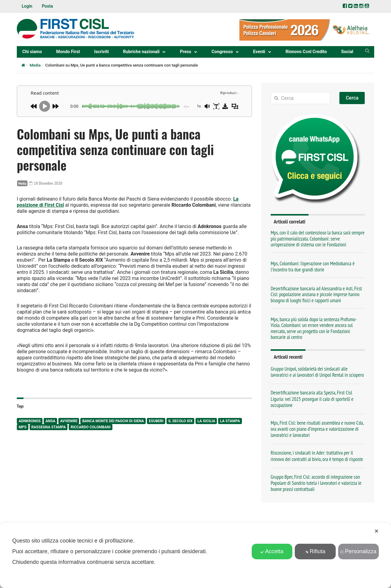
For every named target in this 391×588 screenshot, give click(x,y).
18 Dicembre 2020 (46, 183)
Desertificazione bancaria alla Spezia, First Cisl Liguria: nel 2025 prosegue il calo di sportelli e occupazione (312, 399)
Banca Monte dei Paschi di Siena (113, 421)
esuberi (156, 421)
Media (35, 65)
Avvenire (69, 421)
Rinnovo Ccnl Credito (306, 52)
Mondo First (68, 52)
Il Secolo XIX (180, 421)
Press (186, 52)
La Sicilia (206, 421)
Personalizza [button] (358, 551)
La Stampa (230, 421)
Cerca (352, 98)
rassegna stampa (49, 427)
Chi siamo (32, 52)
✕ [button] (376, 531)
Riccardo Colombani (90, 427)
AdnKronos (30, 421)
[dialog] (195, 555)
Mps (23, 427)
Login (27, 6)
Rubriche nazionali (141, 52)
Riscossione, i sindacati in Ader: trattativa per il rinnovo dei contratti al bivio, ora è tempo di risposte (317, 456)
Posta (47, 6)
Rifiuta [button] (315, 551)
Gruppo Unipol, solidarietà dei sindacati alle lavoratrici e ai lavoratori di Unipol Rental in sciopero (317, 372)
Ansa (50, 421)
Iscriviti (101, 52)
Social (347, 52)
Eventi (259, 52)
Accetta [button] (272, 551)
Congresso (222, 52)
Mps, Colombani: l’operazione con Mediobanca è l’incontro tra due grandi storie (313, 266)
